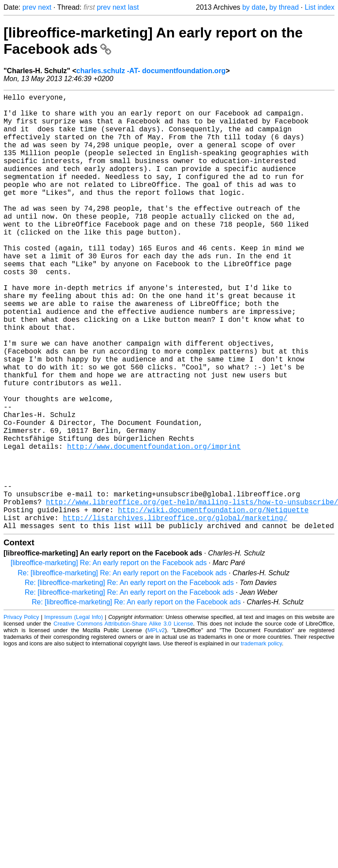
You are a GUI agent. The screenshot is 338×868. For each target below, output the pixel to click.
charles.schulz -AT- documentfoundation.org (151, 71)
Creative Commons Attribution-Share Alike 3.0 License (123, 721)
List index (319, 7)
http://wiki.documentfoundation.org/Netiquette (213, 603)
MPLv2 (156, 727)
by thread (284, 7)
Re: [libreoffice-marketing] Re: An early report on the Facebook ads (122, 670)
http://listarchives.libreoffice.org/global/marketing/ (175, 613)
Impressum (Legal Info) (73, 714)
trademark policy (261, 740)
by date (254, 7)
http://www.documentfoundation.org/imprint (154, 525)
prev (29, 7)
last (133, 7)
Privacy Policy (21, 714)
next (45, 7)
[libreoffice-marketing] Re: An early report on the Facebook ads (109, 660)
